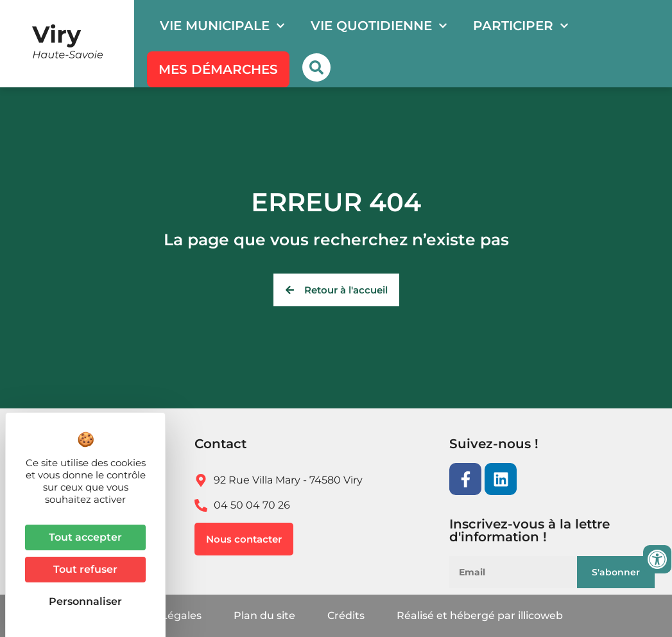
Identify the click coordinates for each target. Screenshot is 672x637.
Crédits (346, 615)
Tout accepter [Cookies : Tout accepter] (85, 537)
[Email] (523, 572)
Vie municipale (222, 26)
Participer (521, 26)
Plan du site (264, 615)
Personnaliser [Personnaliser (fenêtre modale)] (85, 601)
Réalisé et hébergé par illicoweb (480, 615)
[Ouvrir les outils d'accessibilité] (657, 559)
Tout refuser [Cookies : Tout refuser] (85, 569)
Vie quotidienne (379, 26)
